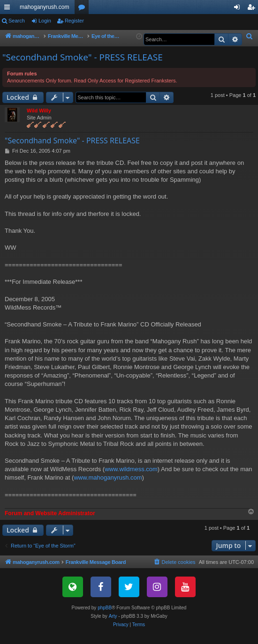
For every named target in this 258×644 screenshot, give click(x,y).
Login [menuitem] (239, 9)
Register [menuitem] (253, 9)
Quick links (9, 9)
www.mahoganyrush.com (108, 488)
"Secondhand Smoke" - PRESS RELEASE (83, 67)
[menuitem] (250, 37)
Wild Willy (39, 121)
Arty (113, 626)
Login (45, 21)
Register (74, 21)
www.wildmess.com (131, 479)
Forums (83, 9)
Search (17, 21)
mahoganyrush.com (44, 7)
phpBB (105, 618)
